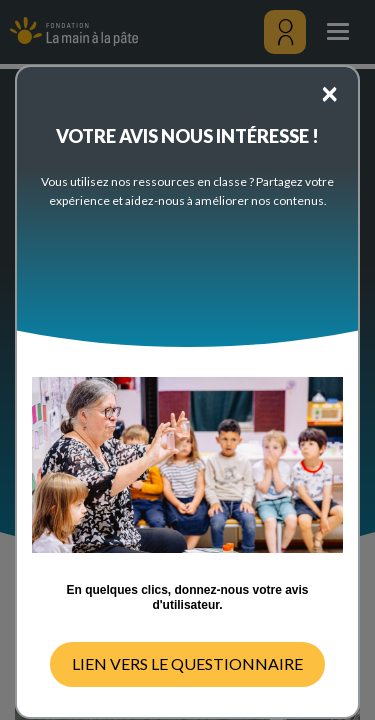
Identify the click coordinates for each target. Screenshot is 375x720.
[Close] (329, 92)
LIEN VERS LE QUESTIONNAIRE (187, 663)
